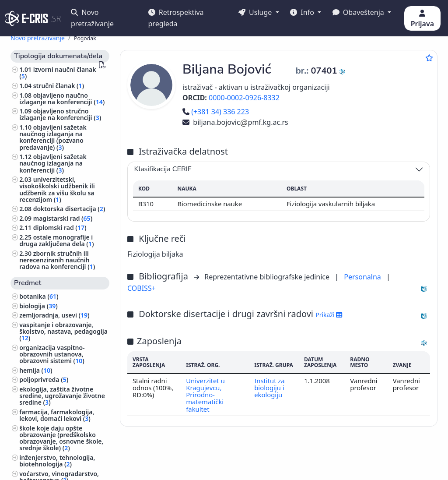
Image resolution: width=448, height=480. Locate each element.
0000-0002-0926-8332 (244, 98)
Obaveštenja (359, 12)
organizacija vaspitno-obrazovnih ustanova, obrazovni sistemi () (52, 354)
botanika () (39, 296)
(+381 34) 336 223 (216, 112)
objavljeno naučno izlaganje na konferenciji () (62, 99)
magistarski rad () (63, 218)
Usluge (256, 12)
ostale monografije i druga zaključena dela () (56, 240)
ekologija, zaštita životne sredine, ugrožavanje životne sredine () (62, 396)
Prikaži (329, 315)
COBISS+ (142, 288)
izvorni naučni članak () (58, 73)
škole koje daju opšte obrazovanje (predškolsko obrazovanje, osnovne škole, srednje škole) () (61, 438)
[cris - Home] (26, 18)
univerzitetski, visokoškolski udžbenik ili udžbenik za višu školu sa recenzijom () (57, 189)
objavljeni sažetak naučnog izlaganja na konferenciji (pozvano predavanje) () (53, 137)
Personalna (363, 277)
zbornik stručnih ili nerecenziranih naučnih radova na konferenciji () (57, 260)
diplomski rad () (60, 228)
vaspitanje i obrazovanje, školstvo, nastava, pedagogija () (63, 331)
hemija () (36, 370)
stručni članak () (59, 86)
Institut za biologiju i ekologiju (269, 388)
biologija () (38, 306)
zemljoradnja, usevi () (54, 315)
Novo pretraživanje (92, 18)
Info (303, 12)
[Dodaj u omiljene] (429, 58)
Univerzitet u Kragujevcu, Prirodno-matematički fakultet (205, 395)
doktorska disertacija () (69, 209)
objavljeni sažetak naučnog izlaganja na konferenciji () (53, 163)
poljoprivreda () (44, 379)
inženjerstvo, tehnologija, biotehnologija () (57, 461)
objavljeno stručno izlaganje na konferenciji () (60, 114)
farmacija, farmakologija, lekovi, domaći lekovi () (57, 415)
